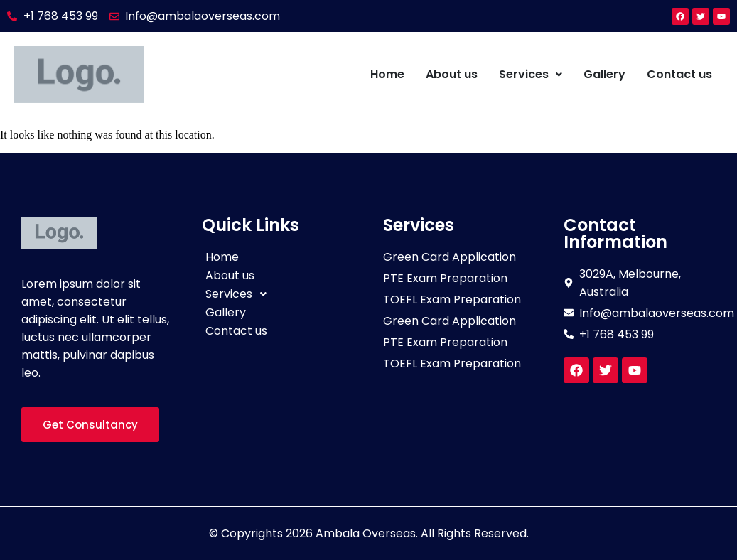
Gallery (604, 74)
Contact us (679, 74)
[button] (531, 75)
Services (531, 74)
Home (387, 74)
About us (452, 74)
